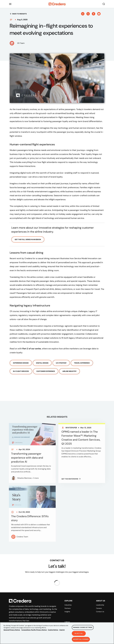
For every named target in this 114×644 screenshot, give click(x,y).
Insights (67, 612)
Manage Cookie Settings (83, 628)
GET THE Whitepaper (71, 481)
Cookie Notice (53, 631)
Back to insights (18, 14)
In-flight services (21, 371)
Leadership (100, 605)
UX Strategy (61, 363)
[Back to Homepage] (57, 4)
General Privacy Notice (12, 631)
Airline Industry (69, 371)
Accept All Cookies (81, 640)
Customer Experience (46, 371)
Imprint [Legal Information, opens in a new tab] (62, 631)
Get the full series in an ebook (28, 239)
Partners (68, 608)
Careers (99, 608)
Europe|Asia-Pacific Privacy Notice (34, 631)
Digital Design (42, 363)
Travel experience (82, 363)
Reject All (79, 634)
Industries (68, 605)
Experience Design (21, 363)
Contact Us (100, 612)
